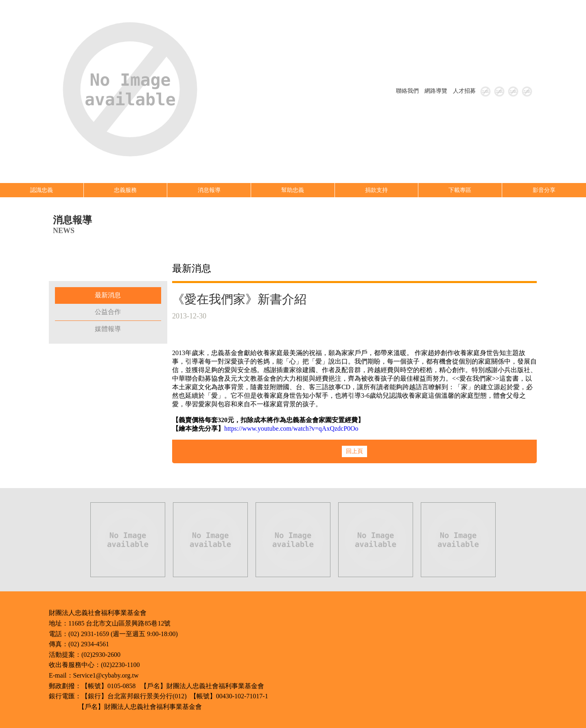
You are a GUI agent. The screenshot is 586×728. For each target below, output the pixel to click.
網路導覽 (436, 91)
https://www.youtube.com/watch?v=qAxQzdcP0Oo (291, 428)
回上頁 (354, 451)
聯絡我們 (407, 91)
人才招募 (464, 91)
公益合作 (108, 312)
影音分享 (544, 190)
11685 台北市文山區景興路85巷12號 (119, 623)
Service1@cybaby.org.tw (106, 675)
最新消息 (108, 295)
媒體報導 (108, 329)
